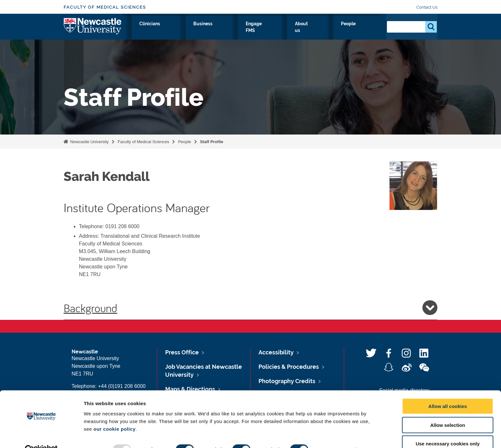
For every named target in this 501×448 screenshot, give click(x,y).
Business (264, 31)
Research (173, 31)
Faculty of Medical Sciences (105, 7)
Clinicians (231, 31)
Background (250, 308)
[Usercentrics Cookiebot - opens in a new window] (41, 436)
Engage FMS (301, 31)
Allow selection (447, 411)
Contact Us (427, 7)
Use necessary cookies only (448, 430)
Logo (93, 30)
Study (202, 31)
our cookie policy (114, 415)
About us (337, 31)
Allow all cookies (448, 392)
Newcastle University (89, 142)
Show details (335, 435)
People (367, 31)
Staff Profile (212, 142)
